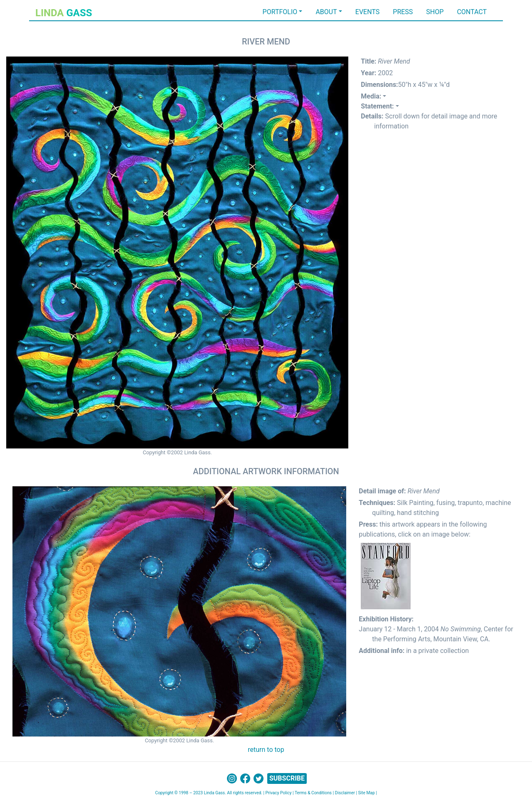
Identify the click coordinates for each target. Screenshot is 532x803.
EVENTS (367, 12)
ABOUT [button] (326, 12)
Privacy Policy (278, 793)
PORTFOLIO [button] (280, 12)
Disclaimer (345, 793)
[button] (373, 96)
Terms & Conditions (313, 793)
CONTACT (472, 12)
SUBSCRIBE (287, 778)
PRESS (403, 12)
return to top (266, 750)
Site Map (367, 793)
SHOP (435, 12)
